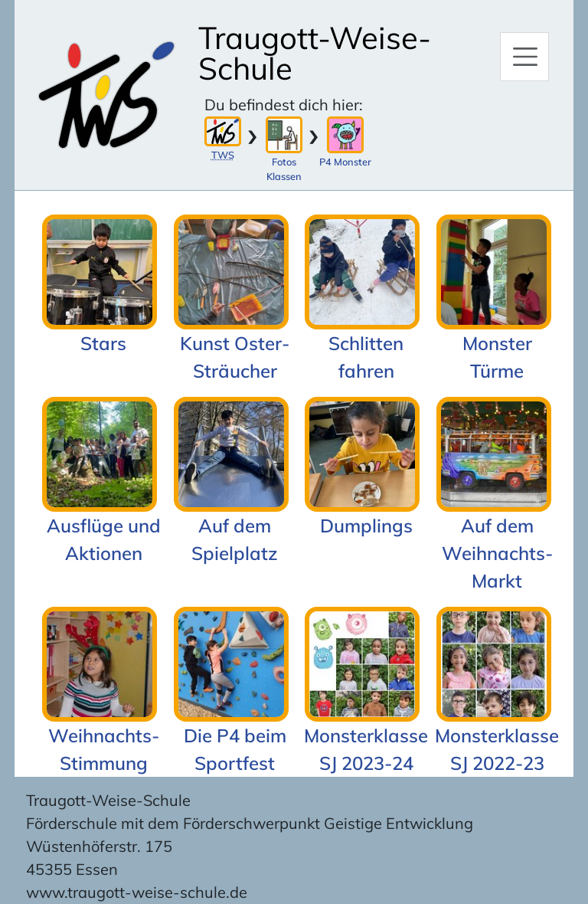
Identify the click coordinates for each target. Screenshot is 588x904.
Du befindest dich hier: (284, 105)
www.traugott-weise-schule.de (137, 892)
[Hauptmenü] (524, 57)
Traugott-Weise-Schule (315, 53)
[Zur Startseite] (106, 95)
